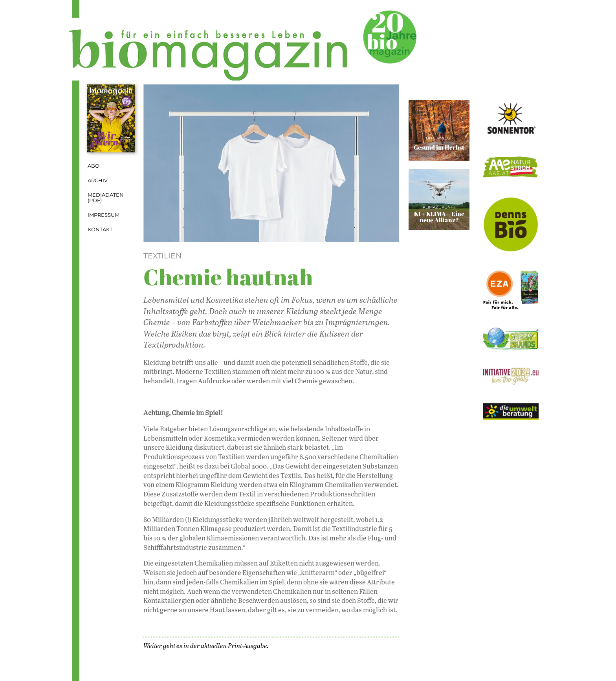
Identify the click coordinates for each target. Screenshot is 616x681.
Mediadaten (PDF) (106, 198)
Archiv (98, 180)
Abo (93, 166)
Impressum (104, 215)
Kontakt (100, 230)
